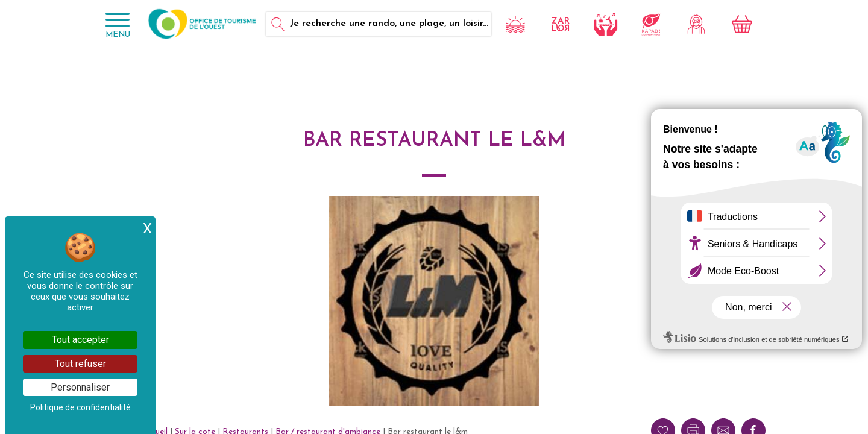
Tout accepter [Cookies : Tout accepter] (80, 340)
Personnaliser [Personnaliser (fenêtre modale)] (80, 387)
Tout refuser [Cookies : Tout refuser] (80, 364)
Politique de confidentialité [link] (80, 407)
